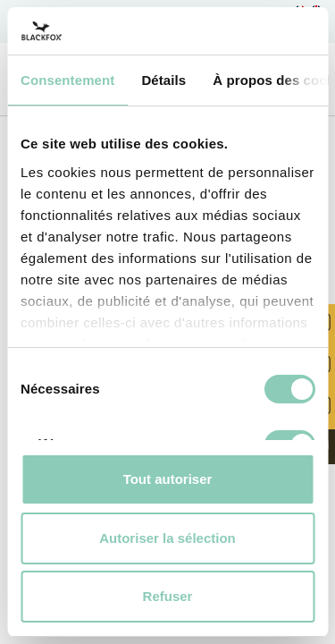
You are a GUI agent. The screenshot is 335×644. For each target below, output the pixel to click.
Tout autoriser (168, 479)
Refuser (168, 596)
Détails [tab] (163, 80)
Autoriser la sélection (167, 538)
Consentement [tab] (67, 80)
